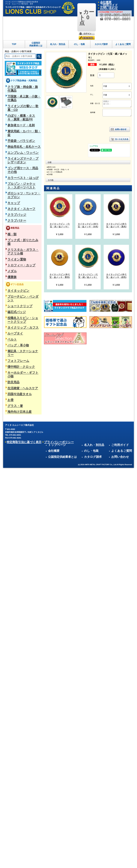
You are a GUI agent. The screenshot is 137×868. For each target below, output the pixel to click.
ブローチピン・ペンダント (19, 199)
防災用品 (11, 254)
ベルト (10, 226)
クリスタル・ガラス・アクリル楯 (22, 164)
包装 (92, 62)
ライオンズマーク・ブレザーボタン (23, 103)
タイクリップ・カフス (17, 217)
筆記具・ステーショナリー (19, 236)
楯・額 (10, 155)
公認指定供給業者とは (36, 20)
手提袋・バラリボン (16, 90)
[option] (60, 193)
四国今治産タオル (15, 263)
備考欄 (93, 89)
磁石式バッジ (13, 208)
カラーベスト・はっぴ (17, 113)
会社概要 (103, 2)
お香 (9, 267)
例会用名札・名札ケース (18, 94)
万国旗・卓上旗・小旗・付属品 (21, 67)
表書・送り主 (95, 80)
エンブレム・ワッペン (17, 99)
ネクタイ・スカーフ (16, 133)
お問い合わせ (125, 344)
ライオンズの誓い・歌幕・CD (20, 71)
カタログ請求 (101, 20)
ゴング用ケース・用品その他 (20, 108)
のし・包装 (79, 20)
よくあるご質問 (123, 20)
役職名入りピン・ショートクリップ (23, 213)
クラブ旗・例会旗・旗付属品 (20, 62)
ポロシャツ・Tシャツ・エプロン (21, 124)
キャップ (11, 129)
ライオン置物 (13, 168)
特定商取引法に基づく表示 (16, 351)
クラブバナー (13, 142)
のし (92, 71)
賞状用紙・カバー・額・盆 (19, 85)
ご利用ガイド (113, 2)
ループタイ (12, 222)
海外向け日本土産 (15, 277)
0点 (85, 4)
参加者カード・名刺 (16, 80)
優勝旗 (10, 182)
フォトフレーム (14, 240)
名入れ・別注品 (58, 20)
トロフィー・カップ (16, 173)
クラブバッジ (13, 138)
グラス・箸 (12, 272)
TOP (14, 20)
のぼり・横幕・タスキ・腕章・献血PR (24, 76)
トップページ (83, 334)
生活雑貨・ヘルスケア (17, 258)
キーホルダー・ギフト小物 (19, 249)
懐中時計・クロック (16, 245)
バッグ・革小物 (14, 231)
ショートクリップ (15, 203)
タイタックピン (14, 194)
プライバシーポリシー (37, 351)
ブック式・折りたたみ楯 (18, 159)
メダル (10, 177)
